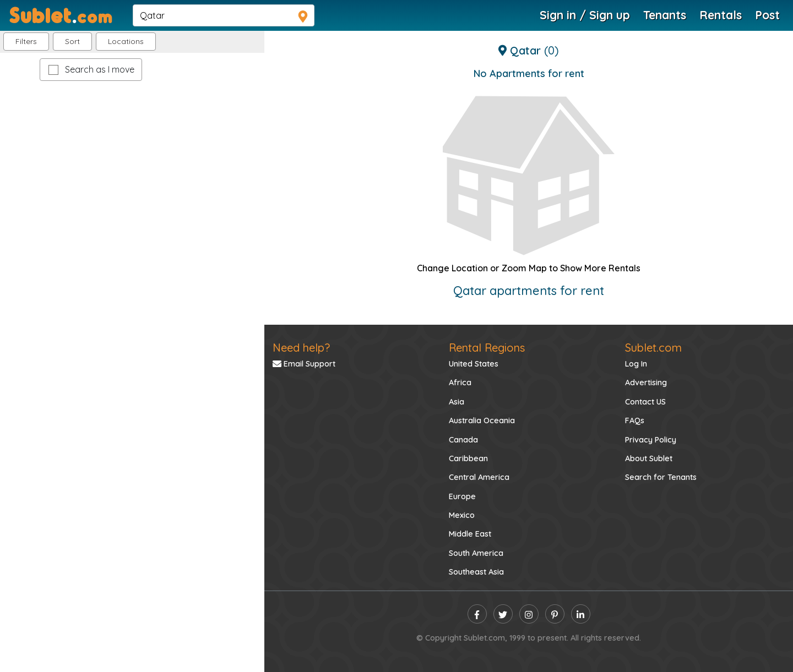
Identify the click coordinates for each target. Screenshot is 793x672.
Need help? (301, 348)
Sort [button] (72, 41)
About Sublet (649, 458)
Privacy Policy (651, 440)
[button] (126, 42)
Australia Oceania (482, 420)
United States (474, 364)
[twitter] (503, 614)
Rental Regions (487, 348)
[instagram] (529, 614)
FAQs (635, 420)
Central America (479, 477)
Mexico (462, 515)
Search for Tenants (661, 477)
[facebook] (477, 614)
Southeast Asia (476, 572)
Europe (462, 496)
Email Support (304, 364)
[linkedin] (581, 614)
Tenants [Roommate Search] (665, 15)
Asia (457, 402)
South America (476, 553)
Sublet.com (653, 348)
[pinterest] (555, 614)
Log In (636, 364)
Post (767, 15)
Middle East (470, 534)
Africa (460, 383)
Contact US (645, 402)
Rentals (721, 15)
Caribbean (468, 458)
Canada (463, 440)
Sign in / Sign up (585, 15)
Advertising (646, 383)
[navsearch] (224, 15)
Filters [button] (26, 41)
